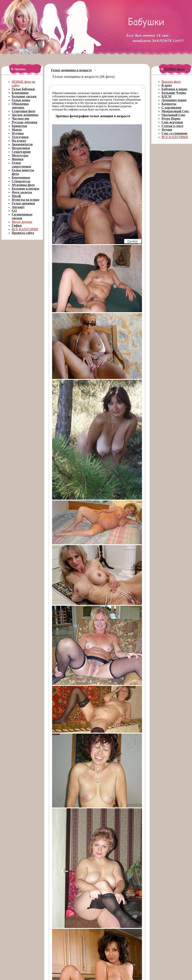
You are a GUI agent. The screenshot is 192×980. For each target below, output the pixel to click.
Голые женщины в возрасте (71, 70)
